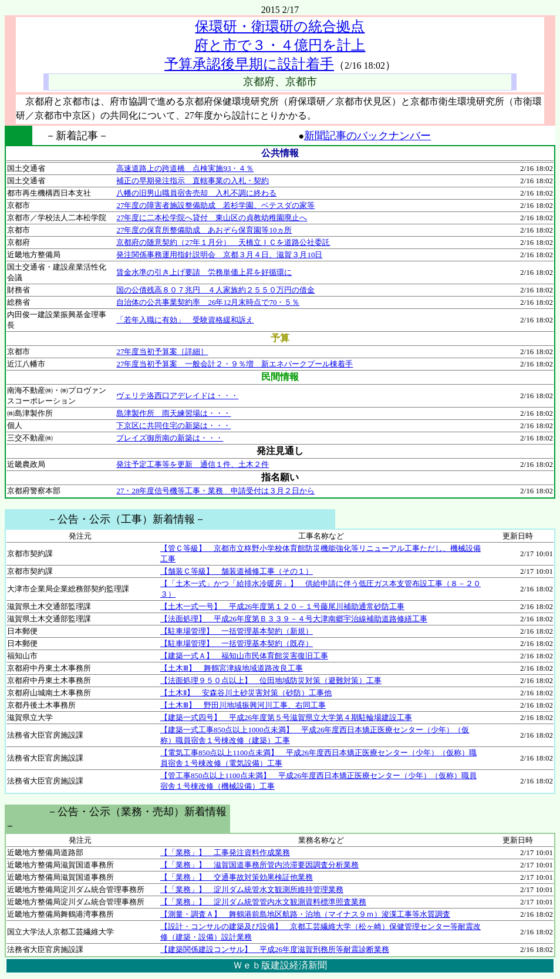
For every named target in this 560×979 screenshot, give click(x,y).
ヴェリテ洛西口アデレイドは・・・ (177, 396)
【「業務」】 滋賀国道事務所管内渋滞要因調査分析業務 (259, 865)
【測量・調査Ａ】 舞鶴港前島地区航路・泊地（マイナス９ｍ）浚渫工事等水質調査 (305, 914)
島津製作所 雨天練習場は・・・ (173, 413)
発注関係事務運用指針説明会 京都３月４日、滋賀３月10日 (219, 255)
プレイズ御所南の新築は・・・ (170, 438)
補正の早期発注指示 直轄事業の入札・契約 (193, 181)
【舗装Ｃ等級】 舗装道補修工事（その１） (237, 571)
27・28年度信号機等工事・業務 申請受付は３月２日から (215, 491)
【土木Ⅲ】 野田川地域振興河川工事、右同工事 (243, 705)
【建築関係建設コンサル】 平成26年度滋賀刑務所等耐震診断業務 (275, 949)
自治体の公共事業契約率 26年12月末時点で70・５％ (208, 302)
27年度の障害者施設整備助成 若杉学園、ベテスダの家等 (215, 205)
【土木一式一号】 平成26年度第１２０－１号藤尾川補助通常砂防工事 (282, 606)
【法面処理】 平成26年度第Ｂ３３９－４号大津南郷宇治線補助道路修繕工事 (294, 619)
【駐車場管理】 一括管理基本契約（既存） (237, 643)
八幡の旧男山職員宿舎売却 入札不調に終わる (196, 193)
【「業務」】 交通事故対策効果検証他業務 (237, 877)
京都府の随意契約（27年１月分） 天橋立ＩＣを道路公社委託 (223, 242)
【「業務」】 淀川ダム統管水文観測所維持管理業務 (252, 889)
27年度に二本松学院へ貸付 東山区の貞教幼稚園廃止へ (212, 218)
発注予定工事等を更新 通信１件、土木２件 (193, 464)
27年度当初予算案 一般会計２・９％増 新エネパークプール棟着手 (235, 364)
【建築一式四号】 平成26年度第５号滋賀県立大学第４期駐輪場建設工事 (286, 717)
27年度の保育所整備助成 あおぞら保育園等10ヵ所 (204, 230)
